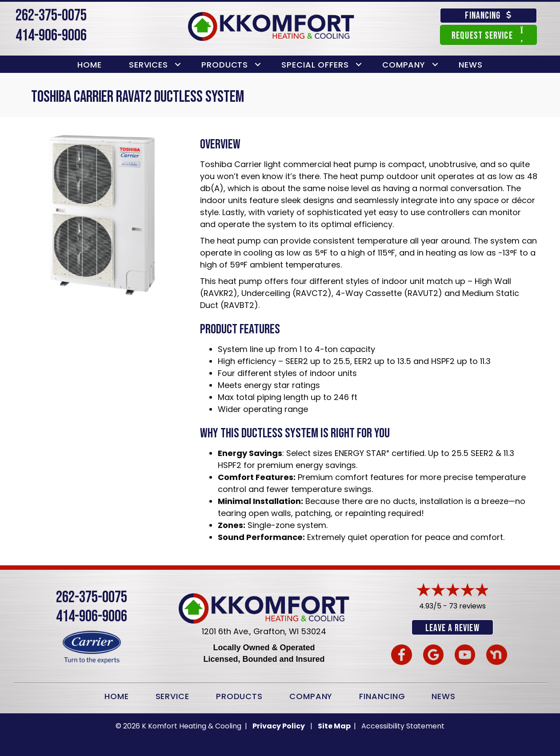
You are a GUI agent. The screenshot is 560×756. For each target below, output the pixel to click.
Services (148, 65)
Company (404, 65)
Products (225, 65)
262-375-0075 (51, 16)
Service (172, 695)
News (471, 65)
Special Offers (315, 65)
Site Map (335, 725)
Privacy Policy (279, 725)
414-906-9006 (51, 36)
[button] (178, 65)
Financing (382, 695)
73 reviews (467, 606)
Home (90, 65)
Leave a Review (452, 628)
